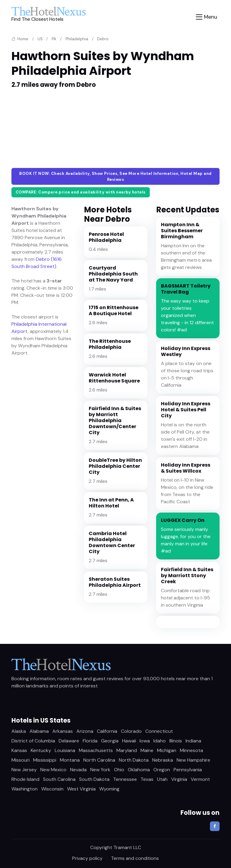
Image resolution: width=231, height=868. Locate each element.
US (40, 39)
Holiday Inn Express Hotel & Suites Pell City (186, 410)
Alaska (19, 731)
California (107, 731)
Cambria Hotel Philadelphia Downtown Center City (112, 542)
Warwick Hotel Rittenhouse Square (114, 378)
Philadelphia (77, 39)
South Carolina (59, 779)
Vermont (200, 779)
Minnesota (191, 750)
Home (20, 39)
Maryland (127, 750)
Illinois (176, 741)
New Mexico (53, 770)
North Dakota (134, 760)
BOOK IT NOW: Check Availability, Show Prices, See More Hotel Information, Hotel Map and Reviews (115, 177)
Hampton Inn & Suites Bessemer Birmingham (182, 231)
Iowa (145, 741)
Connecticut (159, 731)
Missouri (20, 760)
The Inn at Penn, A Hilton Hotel (111, 503)
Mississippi (45, 760)
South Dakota (94, 779)
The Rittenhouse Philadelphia (110, 344)
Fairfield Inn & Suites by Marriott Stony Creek (187, 576)
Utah (162, 779)
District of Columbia (33, 741)
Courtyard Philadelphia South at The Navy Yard (113, 274)
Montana (70, 760)
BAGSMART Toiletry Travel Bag (186, 289)
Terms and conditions (135, 858)
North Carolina (99, 760)
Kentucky (41, 750)
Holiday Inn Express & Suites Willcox (186, 468)
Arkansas (63, 731)
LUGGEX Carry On (183, 520)
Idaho (160, 741)
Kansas (19, 750)
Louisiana (65, 750)
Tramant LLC (127, 847)
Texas (147, 779)
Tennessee (125, 779)
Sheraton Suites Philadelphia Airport (115, 582)
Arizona (85, 731)
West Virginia (81, 789)
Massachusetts (96, 750)
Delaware (69, 741)
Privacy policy (87, 858)
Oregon (162, 770)
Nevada (78, 770)
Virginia (179, 779)
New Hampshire (193, 760)
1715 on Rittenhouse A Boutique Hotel (114, 311)
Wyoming (109, 789)
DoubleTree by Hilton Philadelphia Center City (115, 466)
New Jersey (24, 770)
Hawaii (129, 741)
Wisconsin (52, 789)
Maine (147, 750)
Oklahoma (139, 770)
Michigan (167, 750)
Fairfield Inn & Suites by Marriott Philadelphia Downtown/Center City (115, 420)
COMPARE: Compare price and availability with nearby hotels (81, 192)
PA (54, 39)
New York (100, 770)
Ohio (119, 770)
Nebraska (163, 760)
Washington (25, 789)
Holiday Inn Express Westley (186, 351)
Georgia (110, 741)
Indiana (193, 741)
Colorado (131, 731)
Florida (90, 741)
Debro (103, 39)
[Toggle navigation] (206, 17)
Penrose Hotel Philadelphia (106, 237)
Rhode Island (25, 779)
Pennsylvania (188, 770)
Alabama (39, 731)
